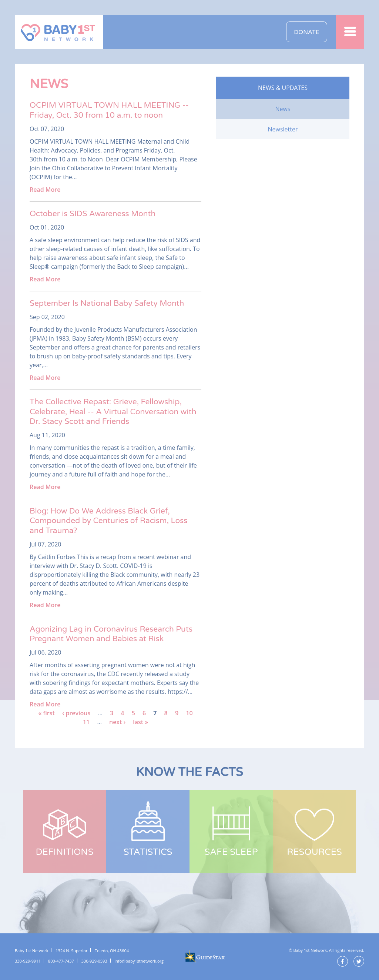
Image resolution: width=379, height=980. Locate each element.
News (283, 109)
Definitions (65, 852)
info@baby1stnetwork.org (139, 961)
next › (117, 722)
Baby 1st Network (59, 32)
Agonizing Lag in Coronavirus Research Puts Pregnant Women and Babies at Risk (111, 634)
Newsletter (283, 129)
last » (140, 722)
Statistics (148, 852)
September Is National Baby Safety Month (107, 303)
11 (86, 722)
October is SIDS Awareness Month (93, 214)
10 (189, 713)
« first (46, 713)
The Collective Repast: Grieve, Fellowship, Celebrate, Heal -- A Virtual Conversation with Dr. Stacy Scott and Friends (113, 412)
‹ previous (76, 713)
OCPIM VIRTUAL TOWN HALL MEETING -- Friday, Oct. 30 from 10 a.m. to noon (109, 110)
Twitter (359, 961)
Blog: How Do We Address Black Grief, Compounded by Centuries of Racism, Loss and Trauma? (108, 521)
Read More (45, 190)
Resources (314, 852)
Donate (307, 32)
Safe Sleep (231, 852)
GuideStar (204, 956)
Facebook (343, 961)
